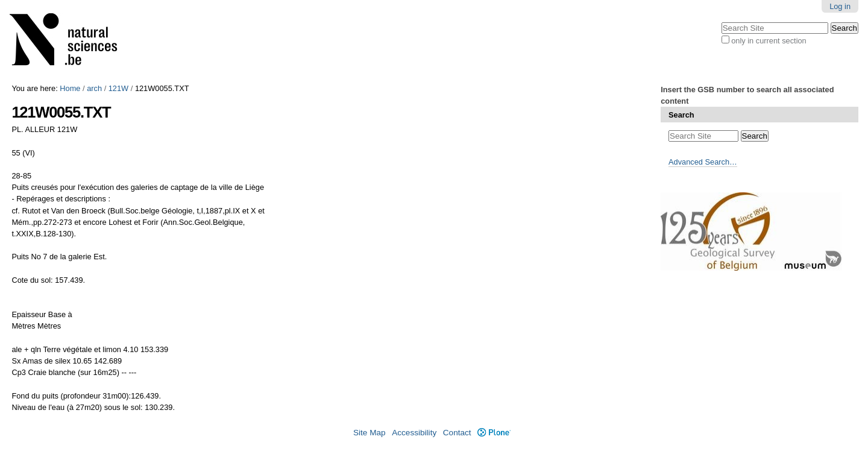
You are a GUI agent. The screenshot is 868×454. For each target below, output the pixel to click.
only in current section (769, 41)
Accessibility (414, 433)
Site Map (370, 433)
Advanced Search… (703, 162)
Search (681, 115)
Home (70, 88)
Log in (840, 6)
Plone (494, 433)
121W (118, 88)
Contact (457, 433)
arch (94, 88)
